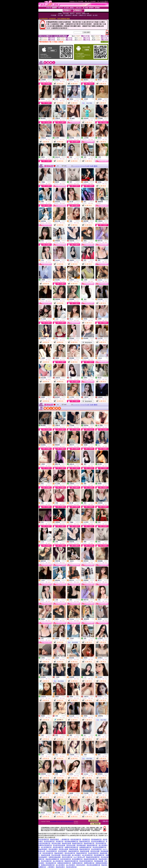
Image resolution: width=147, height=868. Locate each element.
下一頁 (87, 166)
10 (84, 166)
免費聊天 (49, 99)
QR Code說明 (104, 42)
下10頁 (91, 166)
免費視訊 (49, 80)
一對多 (93, 99)
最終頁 (95, 166)
